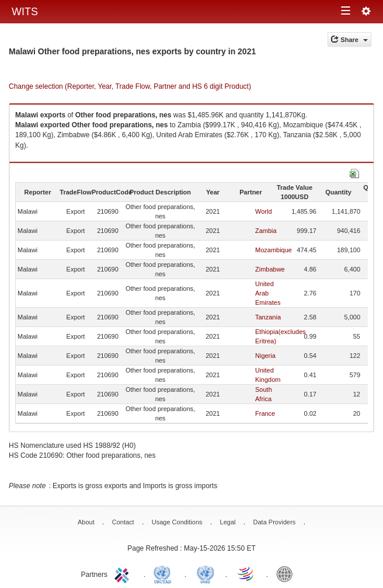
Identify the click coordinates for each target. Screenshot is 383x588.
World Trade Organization (246, 573)
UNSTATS (206, 573)
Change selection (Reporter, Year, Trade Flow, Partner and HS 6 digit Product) (130, 86)
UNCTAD (165, 573)
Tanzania (268, 317)
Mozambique (274, 250)
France (265, 413)
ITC (124, 573)
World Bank (287, 573)
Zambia (266, 231)
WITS (25, 12)
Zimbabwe (270, 269)
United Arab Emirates (268, 293)
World (264, 211)
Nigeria (265, 356)
